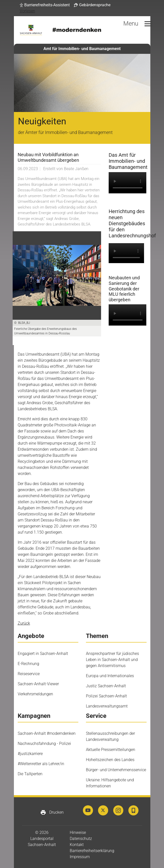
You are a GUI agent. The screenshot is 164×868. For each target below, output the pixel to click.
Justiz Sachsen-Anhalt (106, 686)
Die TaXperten (30, 774)
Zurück (24, 623)
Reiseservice (29, 674)
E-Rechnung (28, 664)
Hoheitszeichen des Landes (110, 760)
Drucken (52, 812)
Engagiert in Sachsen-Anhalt (43, 654)
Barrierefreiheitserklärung (92, 851)
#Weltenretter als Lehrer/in (41, 764)
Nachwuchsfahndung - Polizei (44, 744)
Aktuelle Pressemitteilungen (111, 750)
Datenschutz (81, 839)
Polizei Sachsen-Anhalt (106, 696)
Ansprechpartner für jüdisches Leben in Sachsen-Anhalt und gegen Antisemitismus (112, 660)
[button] (45, 5)
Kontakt (77, 845)
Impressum (80, 857)
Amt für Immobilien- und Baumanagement (82, 49)
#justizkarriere (30, 754)
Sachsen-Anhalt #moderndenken (47, 733)
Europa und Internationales (110, 676)
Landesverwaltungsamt (107, 706)
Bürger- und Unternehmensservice (116, 770)
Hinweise (78, 832)
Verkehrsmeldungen (35, 694)
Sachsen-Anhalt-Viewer (38, 684)
